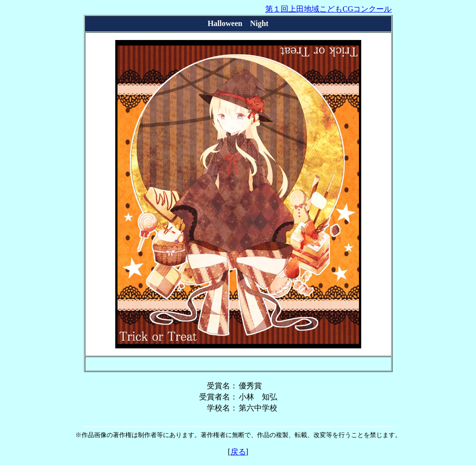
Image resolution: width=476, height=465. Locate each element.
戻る (238, 452)
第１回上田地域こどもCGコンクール (328, 9)
